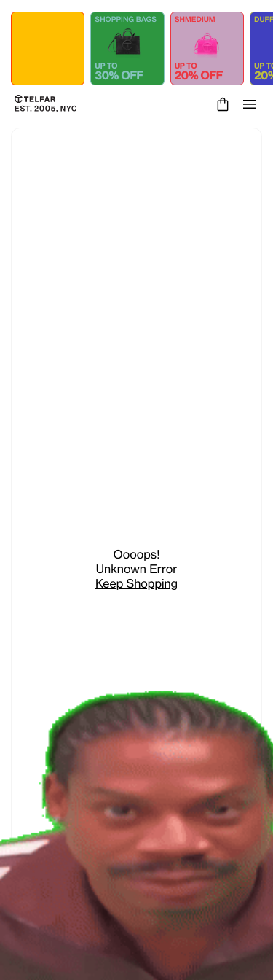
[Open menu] (250, 104)
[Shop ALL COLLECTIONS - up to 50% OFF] (48, 48)
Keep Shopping (136, 583)
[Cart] (221, 104)
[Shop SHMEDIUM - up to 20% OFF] (207, 48)
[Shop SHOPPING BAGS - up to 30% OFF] (127, 48)
